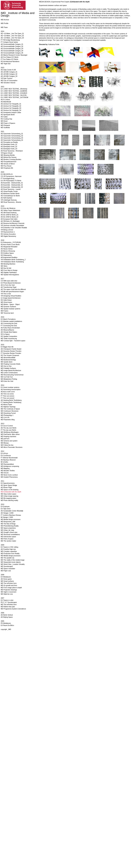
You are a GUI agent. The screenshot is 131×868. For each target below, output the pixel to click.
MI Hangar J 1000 (7, 517)
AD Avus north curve (8, 392)
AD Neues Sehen (7, 249)
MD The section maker (8, 541)
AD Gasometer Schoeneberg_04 (12, 140)
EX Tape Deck (6, 509)
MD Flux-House (6, 166)
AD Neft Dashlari (6, 198)
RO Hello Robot (6, 300)
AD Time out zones (7, 394)
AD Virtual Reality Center (9, 191)
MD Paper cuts (6, 571)
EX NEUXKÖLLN (7, 174)
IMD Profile (5, 23)
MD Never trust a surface (9, 475)
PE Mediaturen (6, 623)
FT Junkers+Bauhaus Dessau (11, 515)
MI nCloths (4, 462)
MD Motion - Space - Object (10, 304)
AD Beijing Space (7, 617)
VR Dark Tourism (7, 78)
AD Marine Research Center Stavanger (14, 55)
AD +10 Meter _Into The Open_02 (12, 36)
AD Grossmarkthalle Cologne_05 (12, 53)
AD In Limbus (5, 100)
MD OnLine (5, 473)
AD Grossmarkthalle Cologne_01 (12, 44)
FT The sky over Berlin (8, 430)
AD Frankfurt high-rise (8, 549)
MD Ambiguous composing (10, 466)
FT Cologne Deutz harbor (9, 42)
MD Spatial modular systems (10, 309)
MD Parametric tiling (8, 420)
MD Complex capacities (9, 551)
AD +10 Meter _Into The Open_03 (12, 38)
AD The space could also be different (13, 289)
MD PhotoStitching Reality (10, 526)
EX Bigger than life (7, 347)
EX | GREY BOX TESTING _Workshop (14, 89)
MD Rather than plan (8, 607)
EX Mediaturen (6, 577)
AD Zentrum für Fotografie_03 (11, 108)
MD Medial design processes (11, 519)
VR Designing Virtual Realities (11, 296)
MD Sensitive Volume (8, 83)
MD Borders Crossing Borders (11, 159)
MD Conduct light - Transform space (13, 341)
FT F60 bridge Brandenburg (10, 40)
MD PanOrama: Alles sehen (10, 434)
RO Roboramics (6, 255)
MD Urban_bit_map (7, 530)
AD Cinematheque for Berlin (10, 196)
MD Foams (5, 311)
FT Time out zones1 (8, 396)
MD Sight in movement (9, 592)
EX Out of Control (7, 426)
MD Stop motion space (9, 494)
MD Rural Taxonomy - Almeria (11, 202)
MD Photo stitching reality (9, 500)
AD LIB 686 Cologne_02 (9, 74)
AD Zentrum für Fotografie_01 (11, 104)
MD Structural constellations (10, 535)
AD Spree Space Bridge (9, 485)
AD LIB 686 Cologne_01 (9, 72)
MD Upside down (7, 362)
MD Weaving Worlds (8, 155)
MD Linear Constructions (9, 373)
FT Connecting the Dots (9, 326)
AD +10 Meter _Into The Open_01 (12, 34)
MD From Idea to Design (9, 270)
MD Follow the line (7, 445)
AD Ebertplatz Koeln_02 (9, 147)
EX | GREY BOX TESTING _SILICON (14, 95)
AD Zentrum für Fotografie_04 (11, 110)
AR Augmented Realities (9, 257)
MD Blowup (5, 443)
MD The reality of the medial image (13, 560)
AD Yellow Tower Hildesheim (10, 210)
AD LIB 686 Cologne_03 (9, 76)
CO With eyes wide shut (9, 281)
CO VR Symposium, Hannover (11, 176)
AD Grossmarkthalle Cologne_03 (12, 49)
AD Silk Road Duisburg (9, 213)
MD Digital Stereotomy (8, 236)
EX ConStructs (6, 456)
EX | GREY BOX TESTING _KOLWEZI (14, 93)
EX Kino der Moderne (8, 208)
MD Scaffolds (5, 128)
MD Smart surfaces (7, 581)
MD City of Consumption (9, 81)
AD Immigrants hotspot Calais (11, 112)
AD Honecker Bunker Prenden (11, 351)
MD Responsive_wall (8, 522)
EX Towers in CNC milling (9, 547)
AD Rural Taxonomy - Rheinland (12, 151)
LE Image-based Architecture (11, 298)
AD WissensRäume (7, 330)
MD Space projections (8, 528)
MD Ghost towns (6, 302)
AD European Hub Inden (9, 219)
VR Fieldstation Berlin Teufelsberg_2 (13, 260)
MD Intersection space (8, 537)
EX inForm (4, 453)
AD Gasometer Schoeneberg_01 (12, 134)
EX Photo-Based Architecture (11, 283)
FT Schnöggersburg (8, 179)
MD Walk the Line (7, 594)
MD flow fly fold (6, 268)
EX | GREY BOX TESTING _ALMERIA (14, 91)
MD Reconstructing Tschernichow (12, 375)
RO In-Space (5, 334)
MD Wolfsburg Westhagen (10, 432)
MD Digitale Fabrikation (9, 273)
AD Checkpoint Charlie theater (11, 349)
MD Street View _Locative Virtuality (13, 564)
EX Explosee (5, 507)
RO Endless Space (7, 253)
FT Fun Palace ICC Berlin (9, 59)
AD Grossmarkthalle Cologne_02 (12, 46)
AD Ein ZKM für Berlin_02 (10, 217)
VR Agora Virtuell (7, 153)
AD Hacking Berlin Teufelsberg (11, 400)
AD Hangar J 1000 (7, 513)
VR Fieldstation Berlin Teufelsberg (12, 262)
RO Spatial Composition (9, 336)
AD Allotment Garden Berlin (10, 194)
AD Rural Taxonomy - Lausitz (11, 189)
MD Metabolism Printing (9, 379)
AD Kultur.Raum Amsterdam (10, 328)
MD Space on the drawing (10, 490)
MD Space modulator (8, 569)
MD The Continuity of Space (10, 409)
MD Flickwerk (5, 125)
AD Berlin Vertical (7, 615)
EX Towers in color (7, 600)
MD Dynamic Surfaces (8, 307)
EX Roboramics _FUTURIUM (11, 242)
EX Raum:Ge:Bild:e (7, 625)
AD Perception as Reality (9, 142)
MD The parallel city (8, 558)
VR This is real (6, 294)
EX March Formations (8, 319)
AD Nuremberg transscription (11, 390)
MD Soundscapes (7, 566)
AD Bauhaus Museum (8, 460)
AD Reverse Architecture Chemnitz (13, 223)
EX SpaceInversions (8, 483)
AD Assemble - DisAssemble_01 (12, 183)
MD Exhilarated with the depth (11, 492)
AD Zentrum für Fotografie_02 (11, 106)
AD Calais (4, 117)
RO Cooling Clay (6, 119)
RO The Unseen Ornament (10, 355)
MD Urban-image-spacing (9, 496)
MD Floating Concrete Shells (10, 364)
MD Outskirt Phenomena (9, 477)
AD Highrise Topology (8, 407)
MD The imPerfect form (9, 583)
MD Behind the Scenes (9, 157)
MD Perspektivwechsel (9, 162)
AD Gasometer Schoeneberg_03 (12, 138)
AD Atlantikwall (6, 102)
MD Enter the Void (7, 381)
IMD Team (4, 27)
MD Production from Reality (10, 554)
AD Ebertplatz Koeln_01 (9, 144)
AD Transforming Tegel (9, 287)
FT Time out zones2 (8, 398)
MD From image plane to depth (11, 588)
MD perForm (5, 439)
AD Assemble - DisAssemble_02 (12, 185)
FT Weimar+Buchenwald (9, 458)
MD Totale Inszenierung (9, 339)
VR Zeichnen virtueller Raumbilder (12, 226)
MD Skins (4, 266)
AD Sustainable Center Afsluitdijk (12, 511)
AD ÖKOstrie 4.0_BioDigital (10, 221)
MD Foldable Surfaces (8, 368)
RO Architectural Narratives (10, 62)
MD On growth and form (9, 586)
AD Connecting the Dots (9, 324)
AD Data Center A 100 (8, 70)
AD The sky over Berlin (9, 428)
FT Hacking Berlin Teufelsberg (11, 402)
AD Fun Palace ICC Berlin (10, 57)
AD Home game (6, 579)
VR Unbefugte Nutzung (9, 200)
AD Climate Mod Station (9, 332)
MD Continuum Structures (10, 411)
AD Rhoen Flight (6, 488)
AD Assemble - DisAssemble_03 (12, 187)
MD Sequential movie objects (11, 562)
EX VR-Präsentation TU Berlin (11, 181)
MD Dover (4, 121)
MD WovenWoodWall (8, 358)
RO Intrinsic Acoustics (8, 234)
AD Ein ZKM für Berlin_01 (10, 215)
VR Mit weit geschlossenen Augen (12, 292)
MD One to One (6, 366)
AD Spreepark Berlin (8, 115)
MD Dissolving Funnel (8, 413)
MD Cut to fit (5, 417)
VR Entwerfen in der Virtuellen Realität (14, 228)
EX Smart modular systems (10, 387)
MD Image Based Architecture (11, 370)
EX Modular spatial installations (11, 321)
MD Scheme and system (9, 441)
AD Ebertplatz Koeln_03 (9, 149)
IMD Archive (5, 20)
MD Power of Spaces (8, 123)
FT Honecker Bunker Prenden (11, 353)
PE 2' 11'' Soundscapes (9, 602)
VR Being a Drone (7, 230)
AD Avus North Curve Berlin (10, 245)
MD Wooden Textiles (8, 471)
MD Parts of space (7, 539)
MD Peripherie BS (7, 168)
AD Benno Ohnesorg (8, 251)
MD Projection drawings (9, 590)
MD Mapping (5, 468)
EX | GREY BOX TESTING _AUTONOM (14, 97)
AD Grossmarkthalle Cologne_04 (12, 51)
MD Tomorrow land (7, 313)
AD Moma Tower (6, 405)
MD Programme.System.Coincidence (13, 609)
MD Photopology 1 (7, 415)
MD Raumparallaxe (7, 464)
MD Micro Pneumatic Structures (12, 447)
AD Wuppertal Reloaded (9, 247)
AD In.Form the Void (8, 285)
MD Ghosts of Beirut (8, 164)
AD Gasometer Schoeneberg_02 (12, 136)
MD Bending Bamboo (8, 264)
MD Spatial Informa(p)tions (10, 275)
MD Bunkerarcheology (8, 360)
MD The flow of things (8, 524)
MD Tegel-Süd (6, 64)
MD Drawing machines (9, 437)
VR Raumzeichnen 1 (8, 232)
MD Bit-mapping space (9, 498)
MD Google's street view (9, 532)
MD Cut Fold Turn (7, 377)
